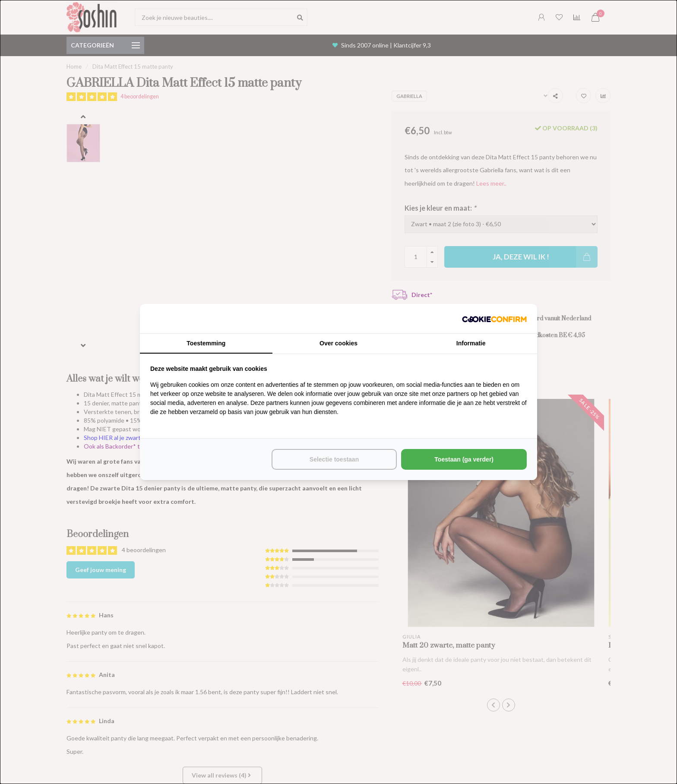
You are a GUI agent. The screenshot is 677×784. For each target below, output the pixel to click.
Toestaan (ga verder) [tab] (464, 459)
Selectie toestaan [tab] (334, 459)
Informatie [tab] (471, 343)
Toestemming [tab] (206, 343)
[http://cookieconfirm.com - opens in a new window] (494, 319)
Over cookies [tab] (338, 343)
